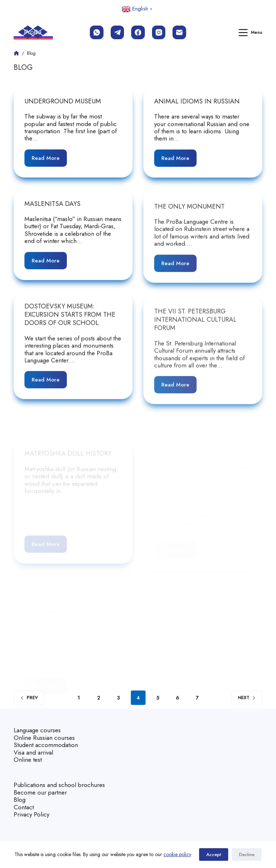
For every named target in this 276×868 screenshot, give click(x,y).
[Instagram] (159, 32)
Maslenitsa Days (52, 207)
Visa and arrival (33, 752)
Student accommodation (46, 745)
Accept (214, 854)
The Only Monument (189, 225)
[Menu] (250, 33)
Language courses (37, 730)
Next (247, 698)
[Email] (179, 32)
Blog (20, 800)
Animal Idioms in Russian (197, 102)
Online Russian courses (44, 738)
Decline (247, 854)
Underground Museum (63, 101)
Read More (49, 156)
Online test (28, 760)
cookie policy (177, 854)
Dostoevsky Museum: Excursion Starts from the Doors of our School (70, 322)
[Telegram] (118, 32)
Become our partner (40, 792)
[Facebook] (138, 32)
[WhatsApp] (97, 32)
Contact (24, 807)
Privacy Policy (31, 814)
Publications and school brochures (59, 785)
